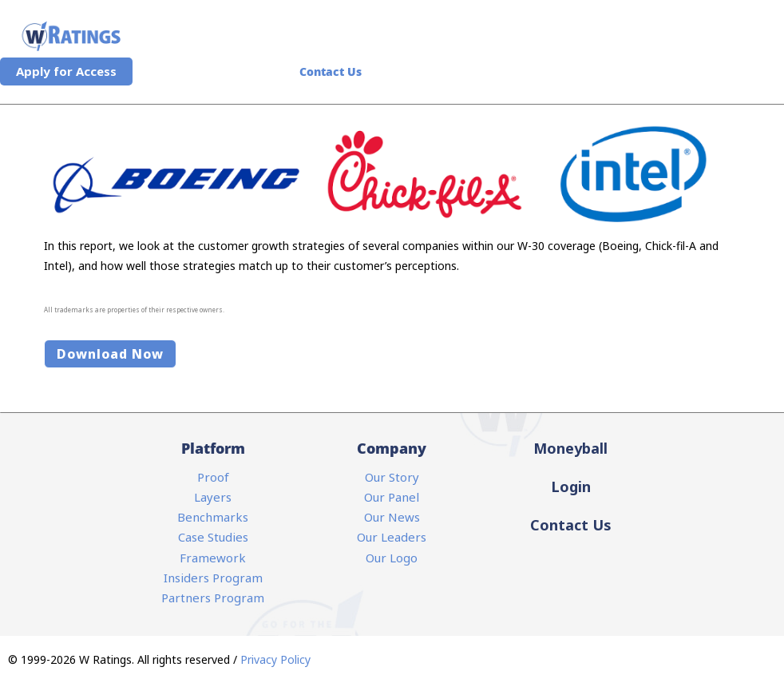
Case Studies (213, 537)
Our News (392, 517)
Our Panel (392, 497)
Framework (213, 558)
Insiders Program (213, 578)
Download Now (110, 354)
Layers (213, 497)
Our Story (392, 477)
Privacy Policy (275, 659)
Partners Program (213, 598)
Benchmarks (213, 517)
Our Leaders (392, 537)
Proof (213, 477)
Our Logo (392, 558)
